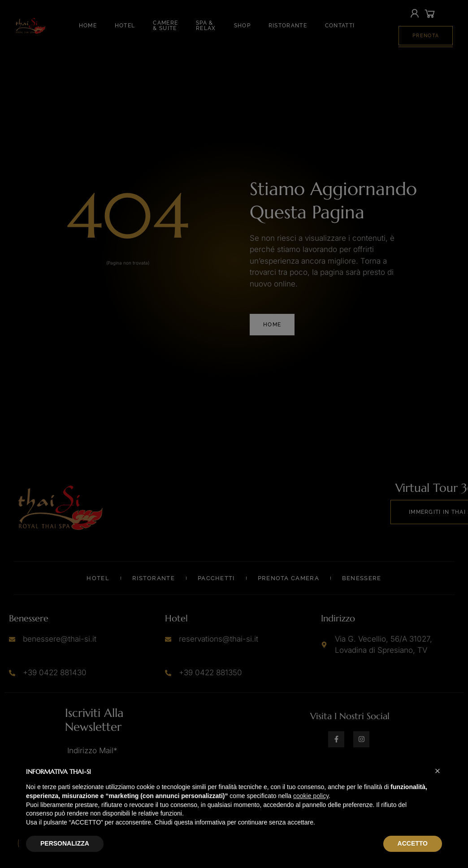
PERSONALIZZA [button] (65, 843)
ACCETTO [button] (413, 843)
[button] (438, 771)
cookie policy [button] (311, 796)
